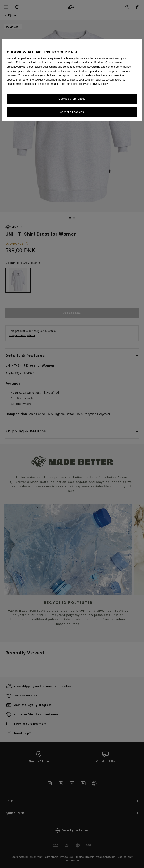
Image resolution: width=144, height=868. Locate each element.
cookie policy (78, 84)
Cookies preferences (72, 99)
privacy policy (100, 84)
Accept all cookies (72, 112)
